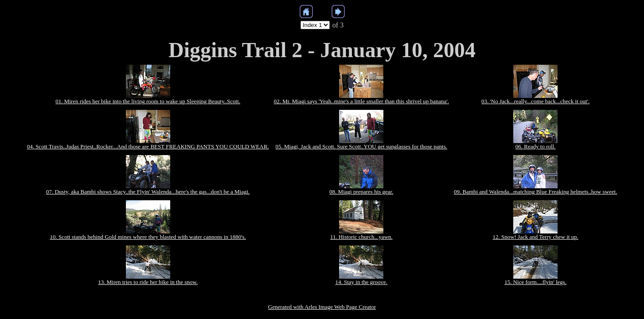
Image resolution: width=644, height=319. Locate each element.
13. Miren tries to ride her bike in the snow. (148, 282)
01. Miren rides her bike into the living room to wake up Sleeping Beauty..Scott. (148, 101)
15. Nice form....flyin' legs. (535, 282)
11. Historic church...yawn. (361, 237)
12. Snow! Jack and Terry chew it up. (535, 237)
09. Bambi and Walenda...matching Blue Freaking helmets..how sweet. (535, 192)
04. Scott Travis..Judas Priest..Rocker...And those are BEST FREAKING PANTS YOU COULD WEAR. (148, 146)
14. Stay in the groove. (361, 282)
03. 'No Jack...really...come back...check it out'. (535, 101)
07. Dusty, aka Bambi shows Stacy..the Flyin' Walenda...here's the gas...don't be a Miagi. (148, 192)
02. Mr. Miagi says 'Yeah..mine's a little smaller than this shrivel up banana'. (361, 101)
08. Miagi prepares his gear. (361, 192)
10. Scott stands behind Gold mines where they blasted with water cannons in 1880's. (148, 237)
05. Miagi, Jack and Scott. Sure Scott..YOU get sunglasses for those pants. (361, 146)
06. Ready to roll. (536, 146)
